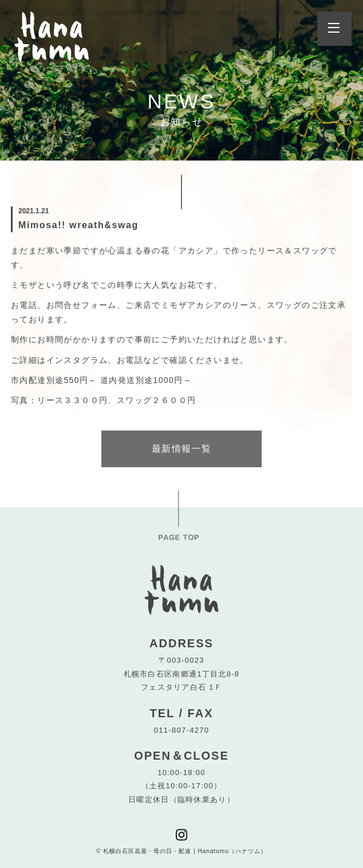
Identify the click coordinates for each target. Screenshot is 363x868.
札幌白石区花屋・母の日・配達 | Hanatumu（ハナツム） (185, 851)
